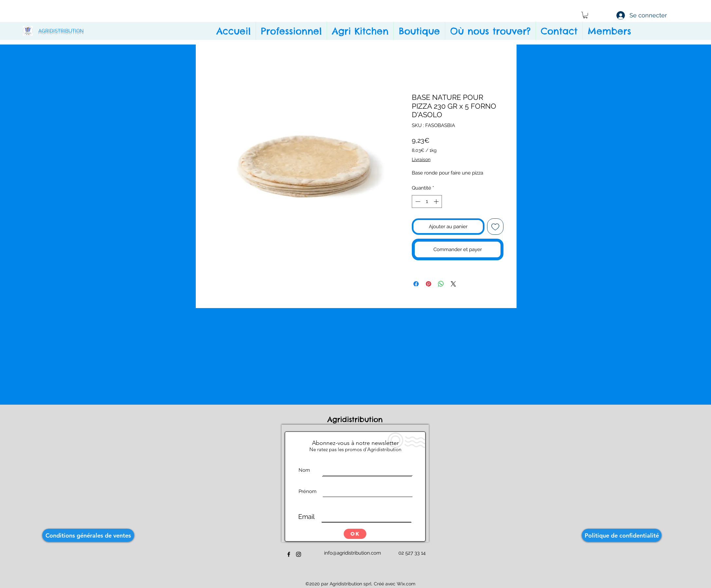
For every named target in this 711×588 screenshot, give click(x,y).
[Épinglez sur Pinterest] (428, 284)
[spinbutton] (427, 202)
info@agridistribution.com (353, 553)
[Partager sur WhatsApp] (441, 284)
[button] (585, 15)
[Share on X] (453, 284)
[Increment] (437, 202)
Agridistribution (356, 419)
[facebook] (289, 554)
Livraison (421, 159)
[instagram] (299, 554)
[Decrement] (417, 202)
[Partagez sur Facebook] (416, 284)
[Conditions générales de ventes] (88, 535)
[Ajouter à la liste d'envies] (495, 227)
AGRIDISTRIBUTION (61, 31)
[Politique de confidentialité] (622, 535)
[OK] (355, 534)
